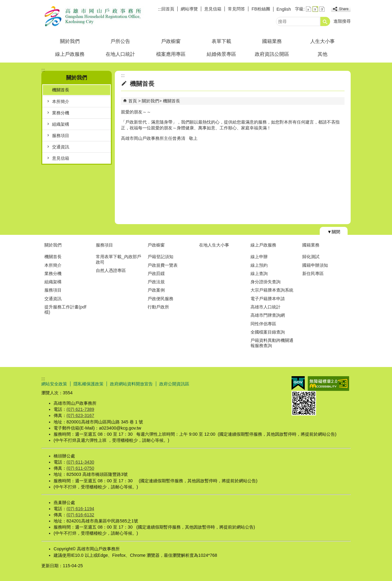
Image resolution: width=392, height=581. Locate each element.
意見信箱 (213, 9)
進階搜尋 (342, 21)
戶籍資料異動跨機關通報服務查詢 (272, 343)
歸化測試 (311, 257)
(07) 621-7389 (80, 409)
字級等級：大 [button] (322, 9)
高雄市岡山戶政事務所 (93, 16)
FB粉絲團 (261, 9)
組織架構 (61, 124)
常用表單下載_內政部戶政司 (119, 259)
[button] (325, 21)
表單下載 (221, 41)
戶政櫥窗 (171, 41)
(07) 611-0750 (80, 468)
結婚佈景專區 (221, 54)
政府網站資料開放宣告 (131, 384)
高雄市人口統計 (266, 307)
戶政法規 (156, 282)
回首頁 (168, 9)
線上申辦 (259, 257)
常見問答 (236, 9)
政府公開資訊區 (174, 384)
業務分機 (61, 113)
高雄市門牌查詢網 (268, 315)
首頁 (133, 101)
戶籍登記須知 (160, 257)
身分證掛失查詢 (266, 282)
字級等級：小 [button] (309, 9)
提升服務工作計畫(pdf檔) (65, 310)
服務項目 (61, 136)
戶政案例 (156, 290)
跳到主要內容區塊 (3, 3)
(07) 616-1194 (80, 509)
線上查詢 (259, 273)
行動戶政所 (158, 307)
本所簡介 (61, 101)
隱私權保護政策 (89, 384)
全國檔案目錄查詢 (268, 332)
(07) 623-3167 (80, 415)
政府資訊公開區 (272, 54)
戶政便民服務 (160, 299)
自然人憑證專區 (111, 270)
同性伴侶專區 (263, 324)
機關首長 (61, 90)
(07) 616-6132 (80, 515)
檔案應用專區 (171, 54)
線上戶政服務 (70, 54)
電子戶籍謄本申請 (268, 299)
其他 (322, 54)
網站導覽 (189, 9)
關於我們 (70, 41)
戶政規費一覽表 (163, 265)
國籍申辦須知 (315, 265)
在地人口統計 (120, 54)
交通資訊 (61, 147)
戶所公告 (120, 41)
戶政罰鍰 (156, 273)
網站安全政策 (54, 384)
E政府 (298, 383)
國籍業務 (272, 41)
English (284, 9)
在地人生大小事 (214, 245)
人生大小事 (322, 41)
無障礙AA (328, 384)
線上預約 (259, 265)
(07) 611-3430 (80, 462)
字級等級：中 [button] (315, 9)
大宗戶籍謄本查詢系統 (272, 290)
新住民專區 (313, 273)
